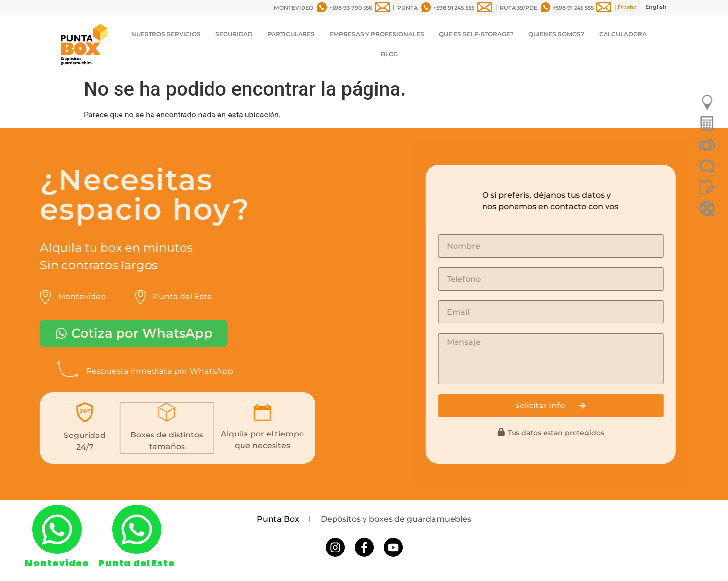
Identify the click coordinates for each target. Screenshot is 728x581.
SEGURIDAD (234, 34)
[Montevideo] (57, 529)
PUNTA (408, 8)
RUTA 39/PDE (518, 8)
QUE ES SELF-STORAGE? (476, 34)
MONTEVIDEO (294, 8)
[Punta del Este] (137, 529)
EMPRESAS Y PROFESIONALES (377, 34)
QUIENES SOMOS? (556, 34)
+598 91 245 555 (454, 8)
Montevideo (57, 563)
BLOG (389, 54)
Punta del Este (137, 563)
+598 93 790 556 (351, 8)
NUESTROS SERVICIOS (166, 34)
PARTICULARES (291, 34)
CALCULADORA (623, 34)
